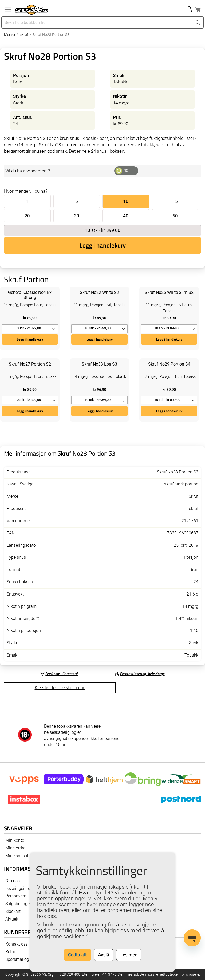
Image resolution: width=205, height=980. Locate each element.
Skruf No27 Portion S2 (30, 364)
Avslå (104, 955)
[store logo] (31, 10)
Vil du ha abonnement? (28, 171)
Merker (10, 35)
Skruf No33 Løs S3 (99, 364)
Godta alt (78, 955)
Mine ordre (15, 848)
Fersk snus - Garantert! (62, 674)
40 (126, 216)
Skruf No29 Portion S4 (169, 364)
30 (77, 216)
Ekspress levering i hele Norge (142, 674)
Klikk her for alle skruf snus (60, 688)
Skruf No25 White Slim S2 (169, 292)
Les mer (129, 955)
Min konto (15, 840)
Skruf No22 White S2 (99, 292)
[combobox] (97, 22)
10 (126, 201)
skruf (24, 35)
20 (27, 216)
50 (175, 216)
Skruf (194, 496)
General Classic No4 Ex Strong (30, 295)
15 (175, 201)
